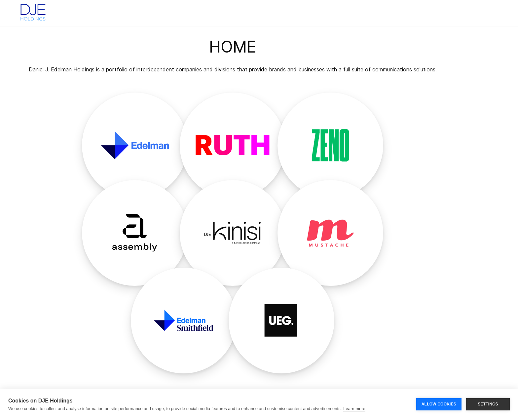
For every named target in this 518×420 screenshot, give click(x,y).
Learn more (354, 409)
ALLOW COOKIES (439, 404)
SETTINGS (488, 404)
